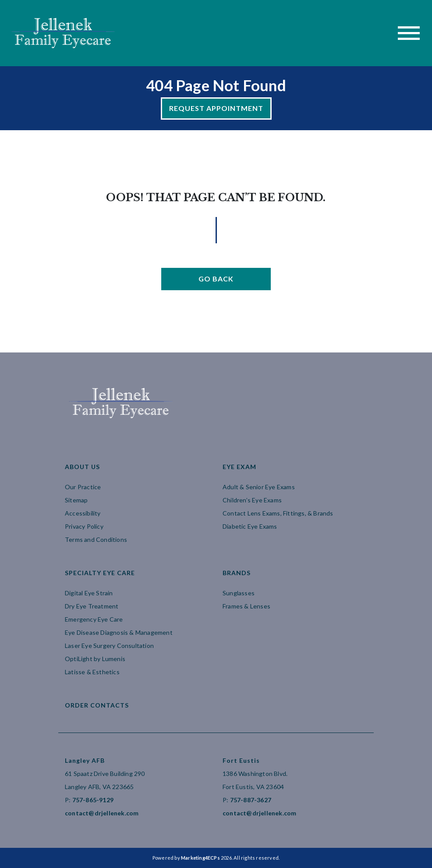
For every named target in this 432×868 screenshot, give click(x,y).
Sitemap (76, 500)
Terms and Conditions (96, 539)
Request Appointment (216, 108)
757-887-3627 (251, 800)
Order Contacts (97, 705)
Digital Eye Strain (89, 593)
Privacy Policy (84, 526)
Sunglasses (239, 593)
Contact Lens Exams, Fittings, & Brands (278, 513)
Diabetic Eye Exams (250, 526)
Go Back (216, 279)
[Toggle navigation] (409, 33)
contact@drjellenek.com (102, 813)
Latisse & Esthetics (92, 672)
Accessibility (83, 513)
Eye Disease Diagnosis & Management (119, 632)
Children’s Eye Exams (252, 500)
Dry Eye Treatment (92, 606)
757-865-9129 (93, 800)
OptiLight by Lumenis (95, 659)
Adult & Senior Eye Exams (259, 487)
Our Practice (83, 487)
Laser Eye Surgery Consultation (109, 646)
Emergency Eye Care (94, 619)
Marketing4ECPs (200, 858)
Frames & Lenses (246, 606)
